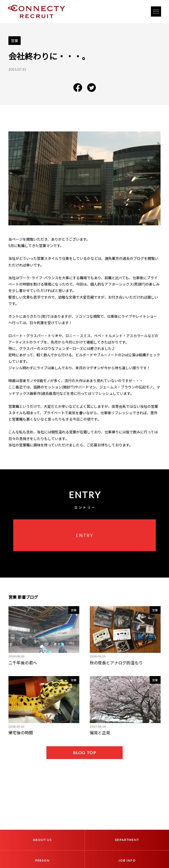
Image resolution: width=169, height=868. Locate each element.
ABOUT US (42, 840)
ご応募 (92, 445)
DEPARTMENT (127, 840)
